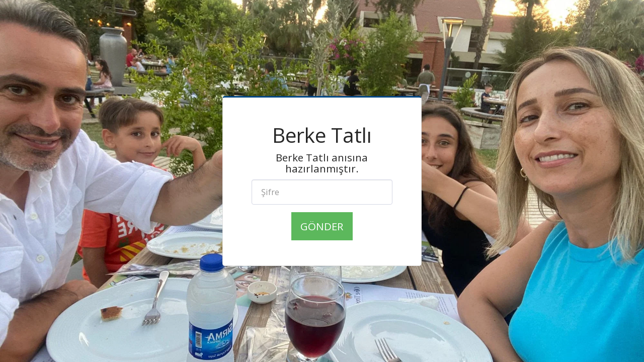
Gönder (322, 226)
